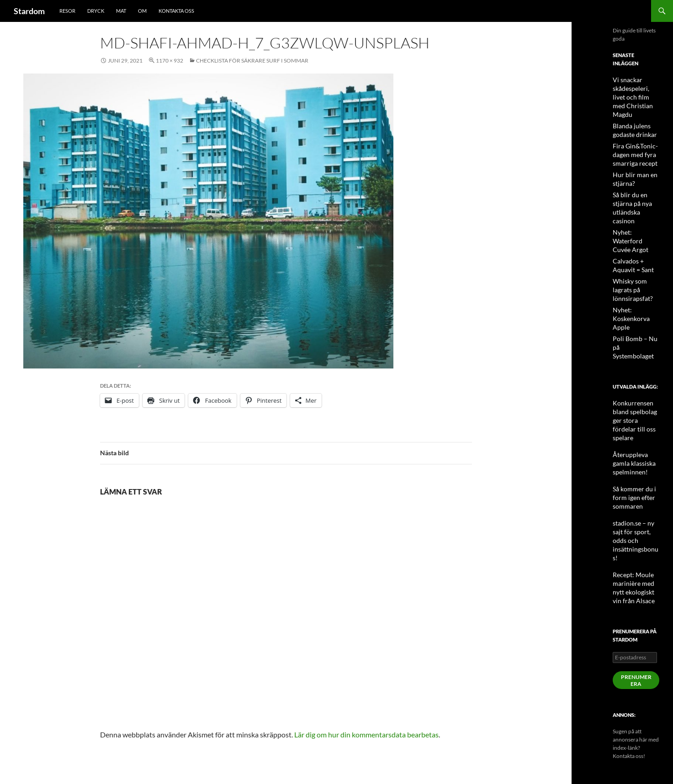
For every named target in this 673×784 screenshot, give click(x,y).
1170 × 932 (170, 61)
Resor (67, 11)
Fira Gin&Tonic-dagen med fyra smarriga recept (632, 143)
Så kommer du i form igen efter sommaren (631, 422)
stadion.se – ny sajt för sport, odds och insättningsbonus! (635, 455)
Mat (121, 11)
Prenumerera (636, 584)
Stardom (29, 11)
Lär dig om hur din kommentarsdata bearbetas (366, 734)
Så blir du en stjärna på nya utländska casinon (636, 189)
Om (142, 11)
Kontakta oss (176, 11)
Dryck (96, 11)
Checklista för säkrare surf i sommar (252, 61)
